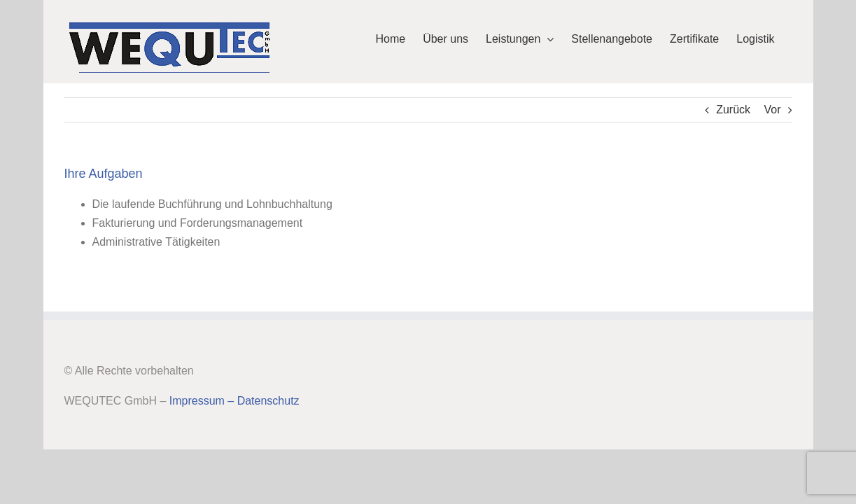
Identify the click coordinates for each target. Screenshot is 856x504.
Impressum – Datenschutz (234, 401)
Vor (772, 110)
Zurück (733, 110)
